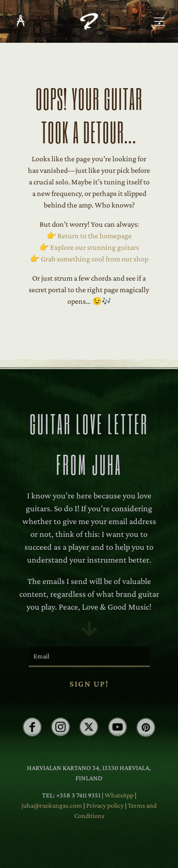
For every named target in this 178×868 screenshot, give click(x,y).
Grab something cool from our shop (95, 259)
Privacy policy (106, 805)
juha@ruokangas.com (52, 805)
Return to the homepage (95, 236)
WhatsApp (119, 795)
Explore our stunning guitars (95, 247)
